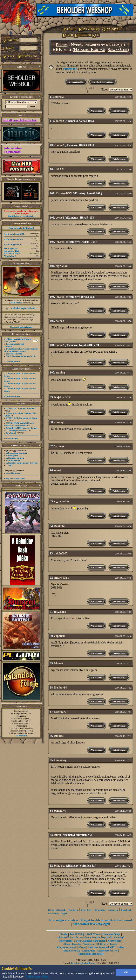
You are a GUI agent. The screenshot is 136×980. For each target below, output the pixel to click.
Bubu (58, 835)
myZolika (62, 266)
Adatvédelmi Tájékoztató (13, 150)
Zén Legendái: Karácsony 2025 (11, 250)
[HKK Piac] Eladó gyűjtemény (21, 408)
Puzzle (75, 937)
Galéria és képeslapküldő (101, 947)
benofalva (60, 811)
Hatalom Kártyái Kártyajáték (96, 937)
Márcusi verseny (14, 354)
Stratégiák (100, 910)
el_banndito (62, 501)
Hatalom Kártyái (90, 50)
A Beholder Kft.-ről (107, 951)
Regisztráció (88, 951)
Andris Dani (62, 578)
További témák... (12, 438)
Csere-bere (86, 910)
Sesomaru (60, 712)
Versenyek (113, 910)
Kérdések (73, 910)
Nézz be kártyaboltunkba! (21, 228)
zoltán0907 (61, 554)
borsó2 (59, 97)
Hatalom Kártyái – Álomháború (13, 255)
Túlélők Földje (77, 934)
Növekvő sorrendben (103, 82)
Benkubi (59, 526)
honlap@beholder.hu (21, 713)
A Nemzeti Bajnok (15, 458)
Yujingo (59, 446)
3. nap (9, 465)
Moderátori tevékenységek (91, 924)
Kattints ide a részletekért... (21, 216)
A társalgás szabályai (63, 920)
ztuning (60, 373)
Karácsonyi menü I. (13, 244)
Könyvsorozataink (67, 947)
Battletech (103, 944)
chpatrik (59, 636)
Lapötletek (11, 433)
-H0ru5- (61, 242)
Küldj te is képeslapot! (15, 478)
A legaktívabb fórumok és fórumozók (107, 920)
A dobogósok (12, 455)
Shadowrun (89, 944)
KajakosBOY (64, 193)
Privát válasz (119, 111)
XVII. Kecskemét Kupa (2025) (21, 356)
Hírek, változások (57, 910)
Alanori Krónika (72, 944)
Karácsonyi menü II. (14, 239)
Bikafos (59, 736)
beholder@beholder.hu (83, 963)
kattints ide (70, 69)
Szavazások (118, 50)
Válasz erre (97, 111)
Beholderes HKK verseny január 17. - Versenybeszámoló (21, 350)
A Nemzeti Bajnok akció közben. (22, 463)
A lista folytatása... (13, 362)
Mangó (59, 663)
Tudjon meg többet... (38, 977)
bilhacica (60, 866)
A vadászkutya (13, 473)
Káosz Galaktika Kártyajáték (90, 941)
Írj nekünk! (21, 736)
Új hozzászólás (76, 82)
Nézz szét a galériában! (21, 327)
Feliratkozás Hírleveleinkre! (20, 120)
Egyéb (64, 913)
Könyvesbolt (114, 941)
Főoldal (64, 934)
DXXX (60, 169)
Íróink (113, 944)
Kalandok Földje (111, 934)
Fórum (62, 45)
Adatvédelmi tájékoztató (91, 954)
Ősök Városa (16, 303)
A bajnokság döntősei (16, 453)
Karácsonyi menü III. (14, 234)
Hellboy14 (60, 688)
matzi (58, 470)
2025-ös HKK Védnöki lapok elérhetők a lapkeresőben (19, 424)
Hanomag (60, 760)
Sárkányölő (63, 937)
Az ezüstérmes (13, 460)
